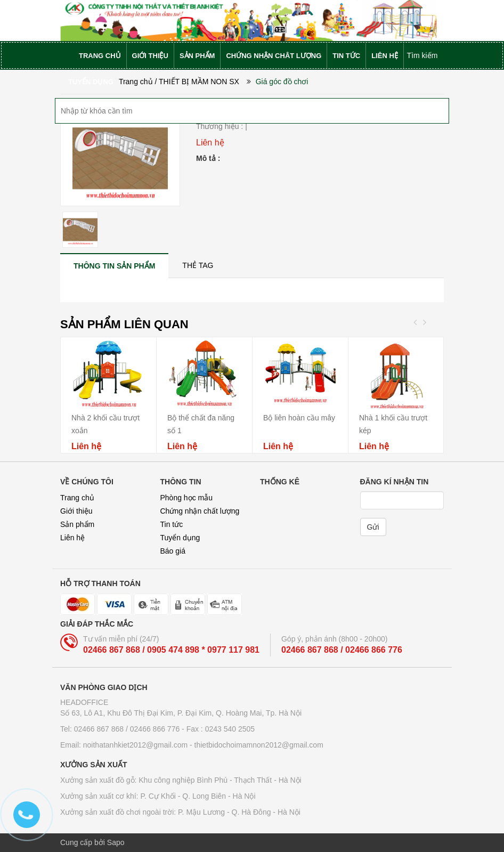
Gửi (373, 527)
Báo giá (173, 551)
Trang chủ (77, 498)
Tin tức (172, 524)
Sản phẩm (77, 524)
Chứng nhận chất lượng (200, 511)
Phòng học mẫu (187, 498)
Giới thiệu (76, 511)
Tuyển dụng (180, 538)
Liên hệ (72, 538)
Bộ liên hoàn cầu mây (299, 418)
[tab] (114, 266)
